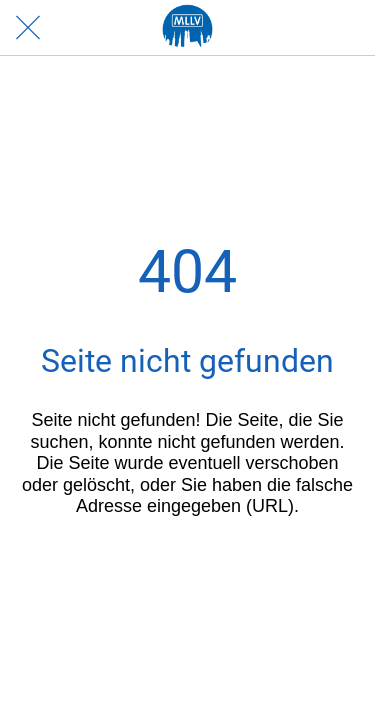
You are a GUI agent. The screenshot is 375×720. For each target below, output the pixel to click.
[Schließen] (28, 28)
